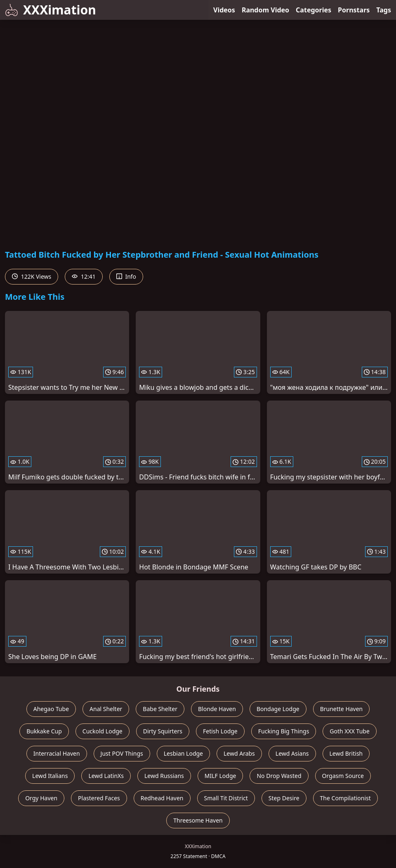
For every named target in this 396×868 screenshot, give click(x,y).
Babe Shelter (160, 709)
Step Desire (284, 798)
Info (126, 276)
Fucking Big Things (284, 731)
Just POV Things (122, 753)
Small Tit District (226, 798)
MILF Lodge (220, 776)
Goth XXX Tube (350, 731)
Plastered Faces (99, 798)
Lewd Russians (164, 776)
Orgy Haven (41, 798)
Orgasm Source (343, 776)
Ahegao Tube (51, 709)
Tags (384, 10)
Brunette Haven (342, 709)
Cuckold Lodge (103, 731)
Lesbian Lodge (183, 753)
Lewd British (346, 753)
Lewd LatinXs (106, 776)
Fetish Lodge (220, 731)
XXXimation (51, 10)
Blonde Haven (217, 709)
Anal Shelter (106, 709)
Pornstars (354, 10)
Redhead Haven (162, 798)
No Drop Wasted (279, 776)
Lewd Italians (50, 776)
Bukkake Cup (44, 731)
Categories (313, 10)
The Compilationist (345, 798)
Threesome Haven (198, 820)
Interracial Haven (57, 753)
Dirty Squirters (163, 731)
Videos (224, 10)
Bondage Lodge (278, 709)
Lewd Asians (292, 753)
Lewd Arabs (239, 753)
